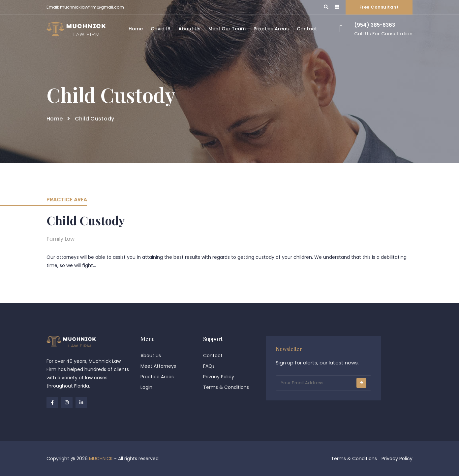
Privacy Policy (219, 377)
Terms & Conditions (226, 387)
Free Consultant (379, 7)
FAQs (209, 366)
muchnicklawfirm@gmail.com (92, 7)
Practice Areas (271, 29)
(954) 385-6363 (375, 25)
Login (146, 387)
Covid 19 (161, 29)
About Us (189, 29)
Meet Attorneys (158, 366)
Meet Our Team (227, 29)
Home (136, 29)
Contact (307, 29)
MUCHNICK (101, 459)
